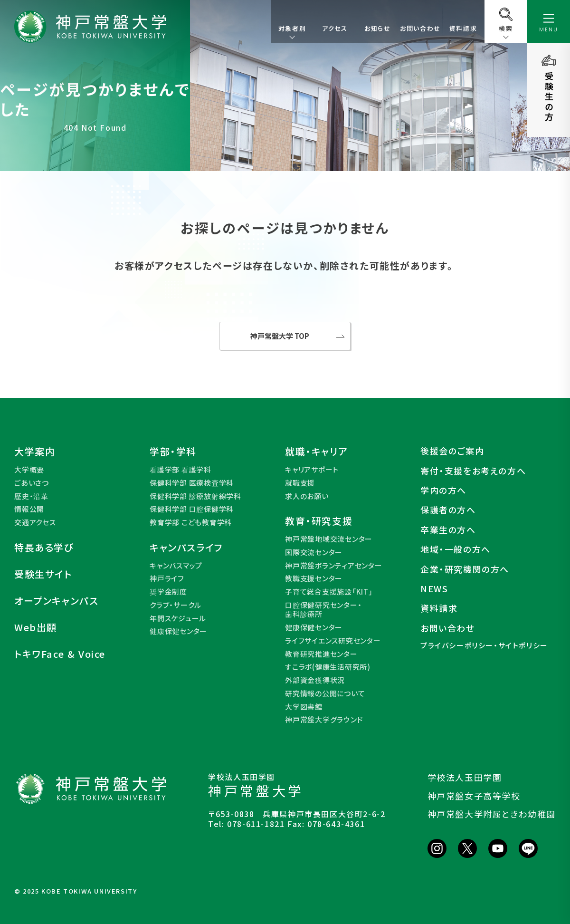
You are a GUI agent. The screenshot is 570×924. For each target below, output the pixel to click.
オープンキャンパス (56, 601)
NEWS (434, 589)
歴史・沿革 (31, 496)
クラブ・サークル (176, 605)
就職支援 (300, 483)
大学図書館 (304, 707)
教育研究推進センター (321, 654)
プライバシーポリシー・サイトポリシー (484, 645)
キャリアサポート (312, 470)
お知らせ (377, 28)
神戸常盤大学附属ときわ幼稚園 (492, 814)
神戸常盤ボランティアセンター (334, 566)
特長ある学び (44, 548)
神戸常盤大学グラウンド (324, 720)
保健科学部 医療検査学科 (192, 483)
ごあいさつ (32, 483)
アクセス (335, 28)
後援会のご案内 (452, 451)
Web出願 (36, 627)
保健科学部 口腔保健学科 (192, 509)
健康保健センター (178, 631)
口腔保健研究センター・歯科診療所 (323, 610)
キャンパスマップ (176, 566)
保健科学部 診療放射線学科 (195, 496)
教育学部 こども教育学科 (191, 522)
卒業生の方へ (448, 530)
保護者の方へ (448, 510)
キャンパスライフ (186, 548)
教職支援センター (314, 578)
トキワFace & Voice (60, 654)
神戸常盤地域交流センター (329, 539)
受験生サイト (43, 574)
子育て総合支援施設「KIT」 (329, 592)
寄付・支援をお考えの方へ (473, 471)
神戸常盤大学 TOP (280, 336)
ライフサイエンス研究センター (333, 641)
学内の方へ (443, 490)
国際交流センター (314, 552)
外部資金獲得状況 (315, 680)
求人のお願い (307, 496)
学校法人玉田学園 (465, 777)
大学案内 (35, 452)
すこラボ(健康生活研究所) (328, 667)
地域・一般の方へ (456, 549)
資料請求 (463, 28)
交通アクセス (35, 522)
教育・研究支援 (319, 521)
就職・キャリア (316, 452)
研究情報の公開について (325, 693)
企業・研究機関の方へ (465, 569)
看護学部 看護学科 (180, 470)
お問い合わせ (420, 28)
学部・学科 (173, 452)
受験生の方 (549, 97)
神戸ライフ (167, 578)
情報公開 (29, 509)
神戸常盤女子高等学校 (474, 796)
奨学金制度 (168, 592)
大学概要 (29, 470)
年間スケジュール (178, 618)
